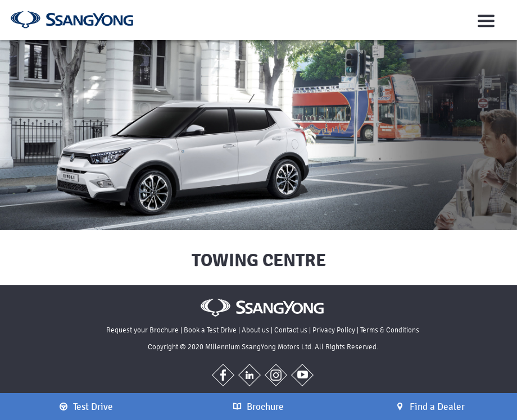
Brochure (258, 407)
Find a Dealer (430, 407)
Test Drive (86, 407)
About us (255, 330)
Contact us (291, 330)
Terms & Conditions (390, 330)
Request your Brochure (142, 330)
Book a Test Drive (210, 330)
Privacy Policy (334, 330)
